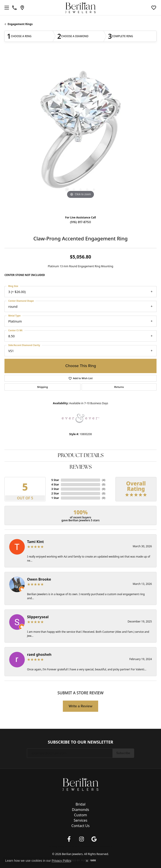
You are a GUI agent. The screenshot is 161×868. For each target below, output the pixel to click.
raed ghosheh (39, 654)
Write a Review (80, 706)
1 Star (55, 498)
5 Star (55, 480)
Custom (80, 815)
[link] (14, 8)
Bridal (80, 804)
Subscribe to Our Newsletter (80, 742)
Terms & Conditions (75, 847)
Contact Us (80, 826)
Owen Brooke (39, 579)
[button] (154, 8)
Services (80, 820)
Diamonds (81, 810)
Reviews (81, 467)
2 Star (55, 493)
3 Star (55, 489)
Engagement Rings (20, 24)
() (104, 480)
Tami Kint (35, 542)
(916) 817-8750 (80, 222)
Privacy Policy (57, 847)
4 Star (55, 484)
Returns (119, 387)
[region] (80, 133)
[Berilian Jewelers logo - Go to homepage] (81, 8)
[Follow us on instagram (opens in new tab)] (81, 839)
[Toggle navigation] (6, 8)
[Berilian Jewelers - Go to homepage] (80, 784)
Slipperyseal (38, 617)
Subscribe (123, 753)
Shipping (42, 387)
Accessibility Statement (99, 847)
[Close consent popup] (87, 861)
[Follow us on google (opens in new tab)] (94, 839)
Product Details (81, 456)
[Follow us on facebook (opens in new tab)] (69, 839)
